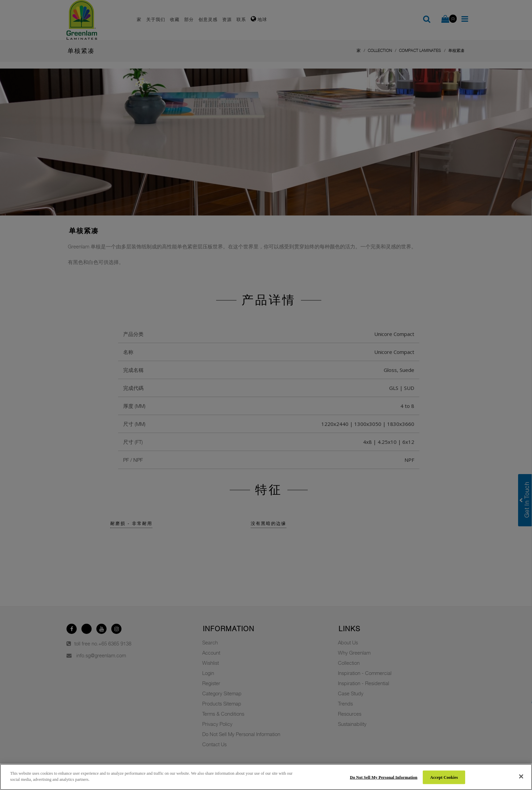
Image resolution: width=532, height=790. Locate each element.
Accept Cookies (444, 777)
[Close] (521, 776)
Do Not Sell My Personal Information (384, 777)
